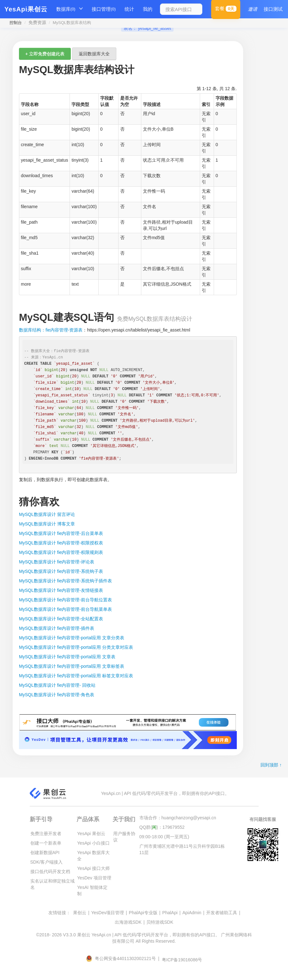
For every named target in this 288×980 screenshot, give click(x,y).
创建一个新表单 (46, 843)
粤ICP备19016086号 (182, 960)
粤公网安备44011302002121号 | (123, 958)
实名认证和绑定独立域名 (52, 884)
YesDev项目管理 (107, 913)
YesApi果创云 (26, 9)
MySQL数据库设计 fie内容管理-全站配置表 (61, 619)
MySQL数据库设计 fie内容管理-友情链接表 (61, 590)
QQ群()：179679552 (162, 827)
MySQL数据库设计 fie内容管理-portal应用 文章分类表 (72, 638)
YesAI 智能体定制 (92, 890)
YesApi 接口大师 (93, 868)
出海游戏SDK (128, 922)
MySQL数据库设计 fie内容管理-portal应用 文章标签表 (72, 666)
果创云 (80, 913)
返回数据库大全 (94, 54)
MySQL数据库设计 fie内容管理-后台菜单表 (61, 533)
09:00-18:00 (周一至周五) (164, 837)
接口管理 (104, 9)
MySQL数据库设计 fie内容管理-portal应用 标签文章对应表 (76, 676)
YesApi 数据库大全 (93, 856)
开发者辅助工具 (222, 913)
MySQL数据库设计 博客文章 (47, 524)
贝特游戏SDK (160, 922)
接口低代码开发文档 (50, 871)
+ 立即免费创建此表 (45, 54)
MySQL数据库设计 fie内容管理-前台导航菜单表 (65, 609)
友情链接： (59, 913)
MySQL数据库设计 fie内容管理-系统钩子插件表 (65, 581)
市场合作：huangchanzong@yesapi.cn (178, 818)
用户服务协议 (124, 837)
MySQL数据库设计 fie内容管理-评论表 (57, 562)
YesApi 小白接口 (93, 843)
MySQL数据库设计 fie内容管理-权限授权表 (61, 543)
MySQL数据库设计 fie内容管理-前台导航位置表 (65, 600)
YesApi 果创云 (91, 834)
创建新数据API (45, 853)
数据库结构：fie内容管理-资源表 (51, 330)
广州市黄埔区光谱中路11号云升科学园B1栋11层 (182, 849)
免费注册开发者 (46, 834)
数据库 (66, 9)
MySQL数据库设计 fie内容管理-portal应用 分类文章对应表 (76, 647)
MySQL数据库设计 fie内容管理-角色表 (57, 695)
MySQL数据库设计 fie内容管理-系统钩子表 (61, 571)
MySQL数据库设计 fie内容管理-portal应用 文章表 (67, 657)
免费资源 (37, 22)
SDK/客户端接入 (47, 862)
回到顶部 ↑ (271, 765)
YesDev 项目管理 (94, 878)
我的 (148, 9)
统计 (129, 9)
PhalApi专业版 (143, 913)
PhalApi (170, 913)
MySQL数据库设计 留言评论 (47, 514)
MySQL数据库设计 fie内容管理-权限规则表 (61, 552)
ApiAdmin (192, 913)
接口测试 (273, 9)
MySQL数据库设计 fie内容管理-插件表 (57, 628)
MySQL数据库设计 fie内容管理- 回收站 (57, 685)
